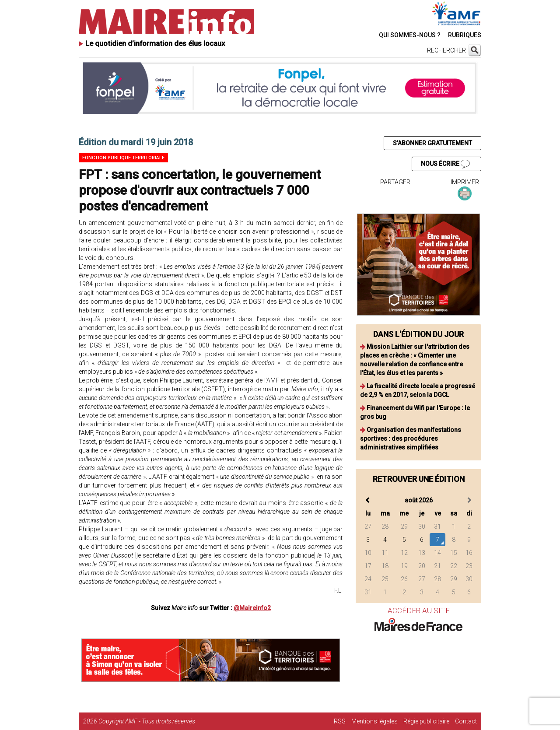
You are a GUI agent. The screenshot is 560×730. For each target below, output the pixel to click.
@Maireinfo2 (252, 608)
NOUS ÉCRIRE (445, 164)
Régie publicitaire (426, 721)
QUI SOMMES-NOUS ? (410, 35)
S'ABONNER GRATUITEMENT (432, 143)
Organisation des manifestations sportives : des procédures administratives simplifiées (411, 439)
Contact (466, 721)
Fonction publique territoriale (123, 158)
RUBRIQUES (465, 35)
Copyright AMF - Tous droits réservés (147, 721)
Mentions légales (374, 721)
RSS (340, 721)
